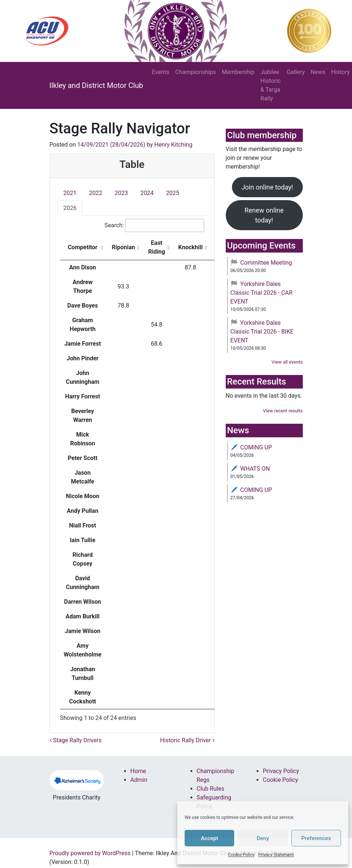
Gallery (296, 72)
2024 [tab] (147, 193)
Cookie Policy (241, 855)
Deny (263, 838)
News (318, 72)
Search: (154, 225)
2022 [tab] (95, 193)
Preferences (316, 838)
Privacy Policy (281, 771)
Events (161, 72)
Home (138, 771)
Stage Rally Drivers (76, 740)
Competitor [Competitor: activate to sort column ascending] (83, 247)
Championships (195, 72)
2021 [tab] (70, 193)
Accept (209, 838)
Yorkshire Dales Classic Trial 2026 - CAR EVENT (262, 293)
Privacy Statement (276, 855)
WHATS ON (255, 469)
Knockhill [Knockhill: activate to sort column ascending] (191, 247)
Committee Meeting (266, 263)
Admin (139, 780)
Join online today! (267, 187)
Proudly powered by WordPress (90, 853)
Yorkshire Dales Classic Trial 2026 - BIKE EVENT (262, 332)
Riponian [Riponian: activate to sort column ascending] (124, 247)
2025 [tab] (173, 193)
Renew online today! (264, 215)
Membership (238, 72)
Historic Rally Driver (187, 740)
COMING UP (256, 447)
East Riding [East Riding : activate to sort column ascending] (157, 247)
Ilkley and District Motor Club (96, 85)
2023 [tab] (121, 193)
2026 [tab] (70, 208)
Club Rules (211, 789)
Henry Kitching (173, 145)
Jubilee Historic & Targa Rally (271, 85)
